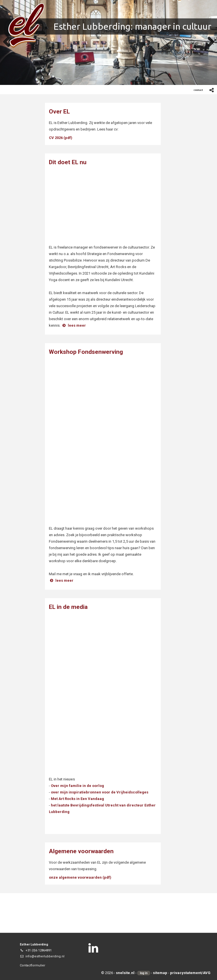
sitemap (160, 973)
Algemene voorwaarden (81, 851)
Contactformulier (32, 965)
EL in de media (68, 607)
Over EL (59, 112)
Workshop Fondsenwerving (86, 352)
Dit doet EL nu (68, 162)
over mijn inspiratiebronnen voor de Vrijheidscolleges (100, 792)
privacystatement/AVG (190, 973)
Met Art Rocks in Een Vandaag (77, 799)
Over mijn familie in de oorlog (77, 786)
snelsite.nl (125, 973)
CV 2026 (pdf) (61, 138)
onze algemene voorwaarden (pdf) (80, 877)
